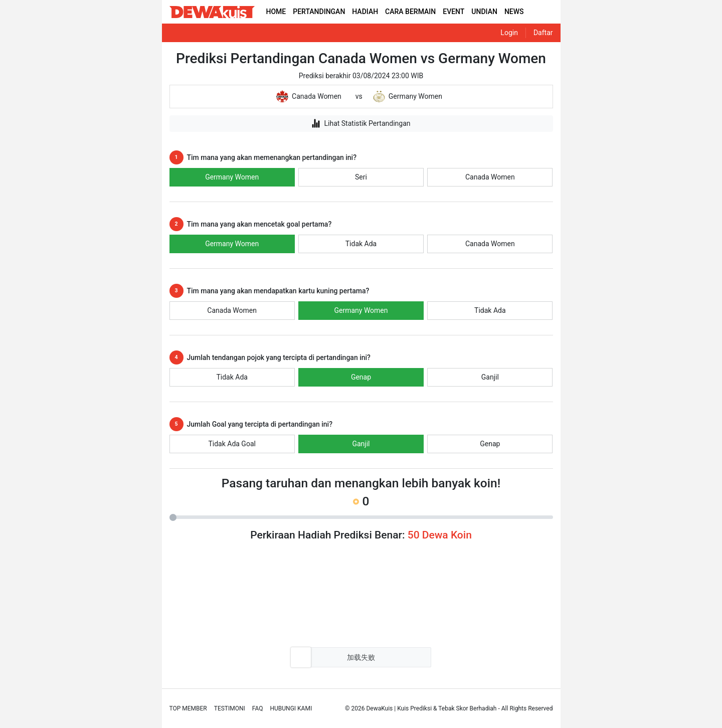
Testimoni (230, 708)
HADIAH (365, 12)
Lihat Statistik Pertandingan (361, 123)
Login (509, 33)
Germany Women (232, 177)
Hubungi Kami (291, 708)
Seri (361, 177)
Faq (258, 708)
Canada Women (490, 177)
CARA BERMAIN (410, 12)
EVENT (454, 12)
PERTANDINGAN (319, 12)
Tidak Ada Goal (232, 444)
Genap (361, 377)
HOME (276, 12)
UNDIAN (484, 12)
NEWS (514, 12)
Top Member (188, 708)
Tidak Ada (361, 244)
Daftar (543, 33)
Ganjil (490, 377)
